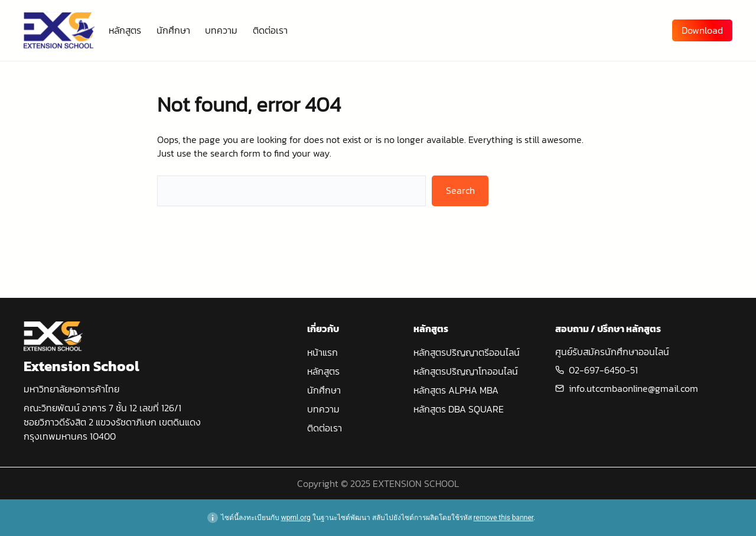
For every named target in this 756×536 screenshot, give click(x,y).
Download (702, 30)
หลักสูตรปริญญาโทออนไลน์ (466, 371)
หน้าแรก (322, 352)
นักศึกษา (324, 390)
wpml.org (296, 518)
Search (460, 190)
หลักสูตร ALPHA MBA (456, 390)
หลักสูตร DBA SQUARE (459, 409)
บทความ (323, 409)
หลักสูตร (323, 371)
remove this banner (504, 518)
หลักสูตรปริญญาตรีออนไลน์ (467, 352)
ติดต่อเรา (325, 428)
